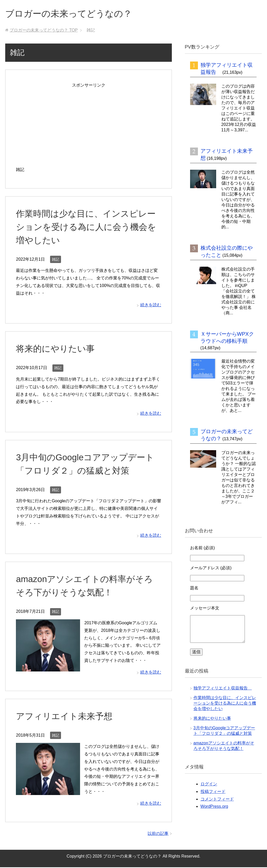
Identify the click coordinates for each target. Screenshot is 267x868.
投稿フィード (213, 792)
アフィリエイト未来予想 (66, 717)
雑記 (56, 260)
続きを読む (151, 306)
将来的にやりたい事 (56, 349)
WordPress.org (214, 807)
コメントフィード (217, 800)
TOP (44, 31)
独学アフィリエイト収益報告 (223, 689)
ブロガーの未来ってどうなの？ (72, 14)
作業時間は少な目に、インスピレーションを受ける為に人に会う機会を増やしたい (88, 228)
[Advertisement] (89, 126)
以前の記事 (158, 834)
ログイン (209, 785)
